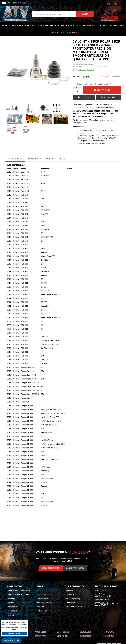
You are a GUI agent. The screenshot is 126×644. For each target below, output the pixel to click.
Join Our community (51, 568)
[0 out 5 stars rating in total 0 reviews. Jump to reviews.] (110, 77)
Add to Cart (104, 90)
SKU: (99, 67)
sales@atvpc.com (102, 600)
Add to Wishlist (110, 97)
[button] (56, 33)
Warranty (50, 159)
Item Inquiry (85, 97)
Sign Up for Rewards (75, 568)
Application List (15, 159)
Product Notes (34, 159)
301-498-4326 (101, 591)
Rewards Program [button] (11, 641)
